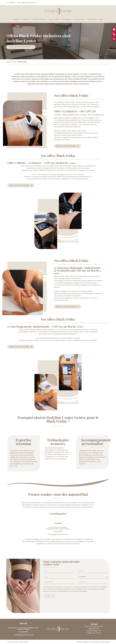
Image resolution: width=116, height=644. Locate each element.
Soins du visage (55, 19)
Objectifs (27, 19)
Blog (101, 19)
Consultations (67, 19)
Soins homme (93, 19)
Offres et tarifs (80, 19)
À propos (17, 19)
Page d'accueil (11, 62)
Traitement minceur (40, 19)
